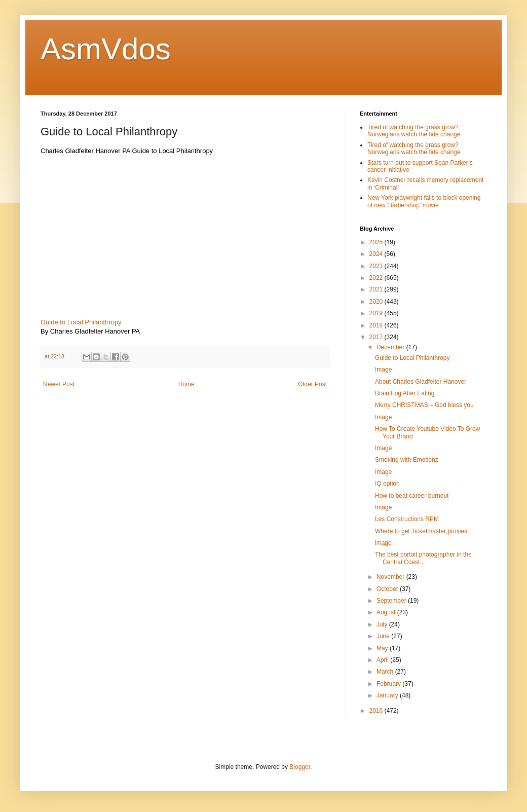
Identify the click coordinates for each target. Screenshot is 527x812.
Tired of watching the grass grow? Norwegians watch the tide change (414, 131)
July (383, 624)
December (391, 347)
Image (383, 370)
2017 (377, 337)
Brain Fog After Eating (405, 393)
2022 (377, 278)
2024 (377, 254)
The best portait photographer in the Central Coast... (423, 558)
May (383, 648)
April (383, 660)
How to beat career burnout (412, 496)
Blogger (300, 767)
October (388, 589)
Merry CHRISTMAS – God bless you (424, 405)
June (384, 636)
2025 (377, 242)
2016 (377, 711)
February (389, 684)
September (392, 601)
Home (186, 384)
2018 (377, 325)
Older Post (312, 384)
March (386, 672)
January (388, 695)
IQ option (387, 484)
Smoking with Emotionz (407, 460)
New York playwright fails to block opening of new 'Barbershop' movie (424, 201)
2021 (377, 289)
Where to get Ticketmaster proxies (421, 531)
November (391, 577)
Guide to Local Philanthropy (81, 322)
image (383, 543)
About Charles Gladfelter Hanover (421, 382)
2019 (377, 313)
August (387, 612)
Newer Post (59, 384)
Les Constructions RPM (407, 519)
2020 (377, 302)
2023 (377, 266)
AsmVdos (106, 49)
